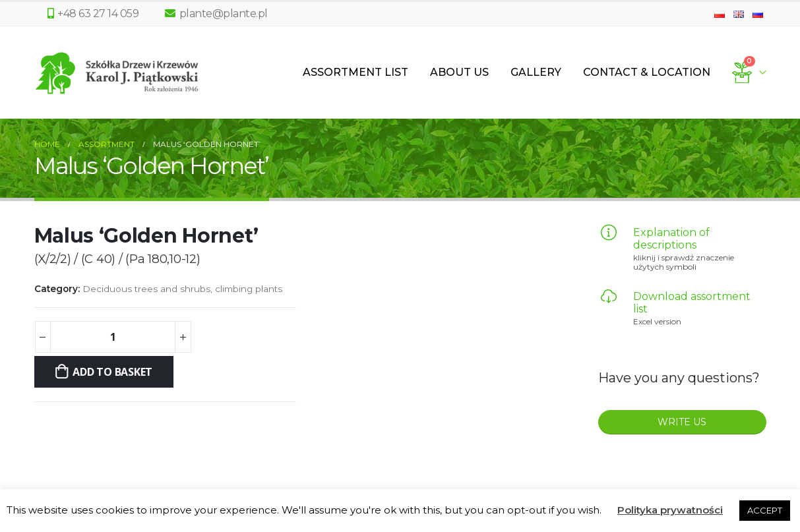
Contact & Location (647, 72)
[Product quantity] (113, 337)
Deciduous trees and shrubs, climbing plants (182, 289)
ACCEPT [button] (765, 510)
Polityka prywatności (670, 510)
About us (459, 72)
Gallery (536, 72)
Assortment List (355, 72)
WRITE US (682, 422)
